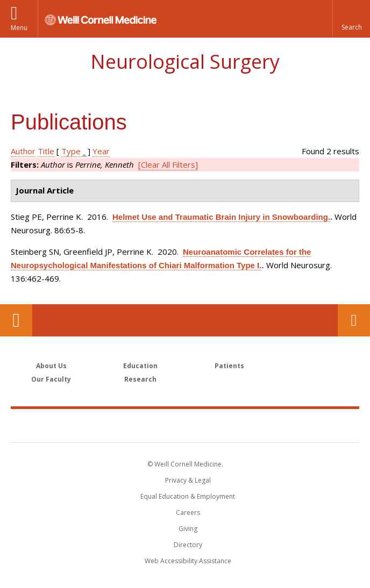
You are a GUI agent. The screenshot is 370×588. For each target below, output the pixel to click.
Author (23, 151)
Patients (229, 366)
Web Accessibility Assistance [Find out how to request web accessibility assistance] (188, 561)
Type (71, 151)
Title (46, 151)
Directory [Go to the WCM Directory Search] (188, 545)
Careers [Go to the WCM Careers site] (188, 512)
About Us (51, 366)
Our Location (16, 320)
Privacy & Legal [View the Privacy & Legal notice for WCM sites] (188, 480)
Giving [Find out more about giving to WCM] (188, 529)
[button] (351, 19)
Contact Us (354, 320)
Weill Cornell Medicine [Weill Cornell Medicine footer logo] (185, 425)
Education (140, 366)
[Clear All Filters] (168, 164)
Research (140, 379)
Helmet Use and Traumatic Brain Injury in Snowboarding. (221, 217)
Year (101, 151)
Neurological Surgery (185, 62)
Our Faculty (51, 379)
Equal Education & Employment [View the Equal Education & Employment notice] (188, 496)
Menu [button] (19, 28)
